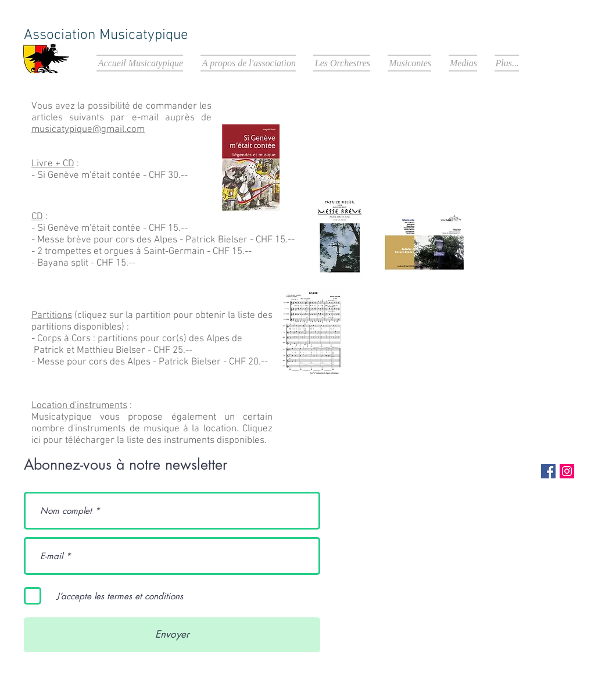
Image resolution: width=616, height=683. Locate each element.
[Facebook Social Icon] (548, 471)
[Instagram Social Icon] (567, 471)
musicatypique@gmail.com (88, 130)
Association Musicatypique (106, 35)
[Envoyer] (172, 635)
